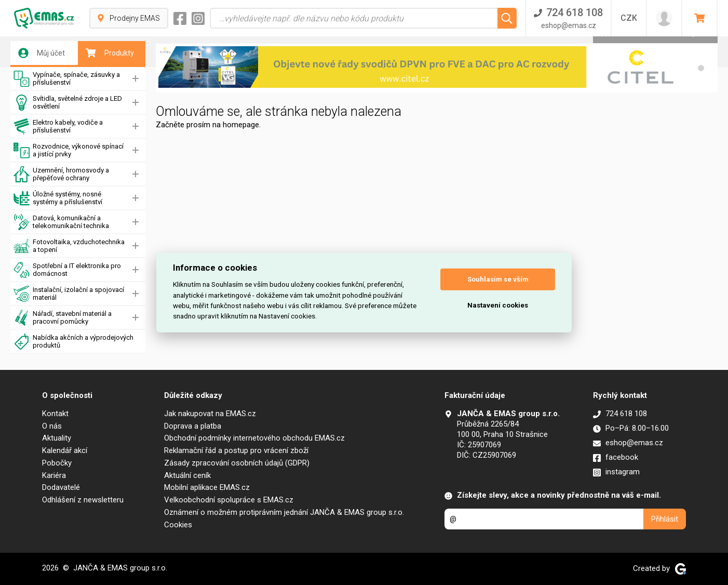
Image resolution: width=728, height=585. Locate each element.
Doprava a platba (193, 426)
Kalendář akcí (65, 450)
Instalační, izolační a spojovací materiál (69, 294)
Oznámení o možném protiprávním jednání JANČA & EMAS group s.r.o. (284, 512)
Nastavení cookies (498, 305)
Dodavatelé (61, 487)
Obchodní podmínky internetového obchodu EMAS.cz (254, 438)
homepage (241, 125)
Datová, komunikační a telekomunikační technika (61, 222)
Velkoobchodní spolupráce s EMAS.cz (229, 500)
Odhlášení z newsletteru (83, 500)
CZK (629, 18)
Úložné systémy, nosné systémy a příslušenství (58, 198)
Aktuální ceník (187, 475)
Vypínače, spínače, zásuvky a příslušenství (67, 79)
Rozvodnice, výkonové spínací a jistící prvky (69, 150)
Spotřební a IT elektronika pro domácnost (67, 270)
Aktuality (57, 438)
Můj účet (42, 53)
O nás (52, 426)
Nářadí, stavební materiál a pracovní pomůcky (63, 318)
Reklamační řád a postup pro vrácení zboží (236, 450)
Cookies (178, 525)
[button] (701, 68)
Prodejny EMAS (129, 18)
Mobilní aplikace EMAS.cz (207, 487)
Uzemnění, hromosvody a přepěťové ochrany (61, 174)
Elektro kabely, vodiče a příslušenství (58, 127)
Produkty (110, 53)
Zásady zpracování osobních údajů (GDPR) (237, 463)
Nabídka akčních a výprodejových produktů (73, 342)
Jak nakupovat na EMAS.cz (210, 414)
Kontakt (55, 414)
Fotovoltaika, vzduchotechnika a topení (69, 246)
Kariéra (54, 475)
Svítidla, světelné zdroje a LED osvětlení (68, 103)
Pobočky (57, 463)
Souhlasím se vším (498, 279)
